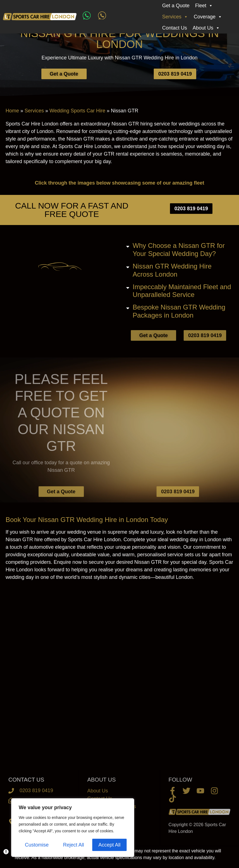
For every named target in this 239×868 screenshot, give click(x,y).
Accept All (109, 845)
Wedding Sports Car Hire (77, 111)
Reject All (73, 845)
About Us (206, 28)
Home (12, 111)
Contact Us (175, 28)
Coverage (208, 17)
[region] (73, 828)
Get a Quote (176, 6)
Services (175, 17)
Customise (37, 845)
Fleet (204, 6)
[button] (179, 250)
